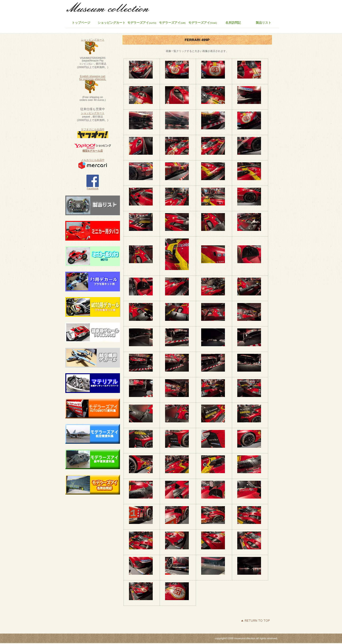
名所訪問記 (233, 23)
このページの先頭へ (255, 621)
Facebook (93, 187)
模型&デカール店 (93, 151)
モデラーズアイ (203, 23)
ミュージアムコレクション (110, 8)
